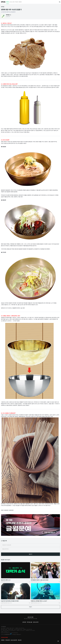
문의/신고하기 (36, 622)
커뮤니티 (17, 2)
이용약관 (3, 640)
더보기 (30, 607)
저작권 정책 (8, 640)
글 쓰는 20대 (12, 2)
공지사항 (24, 622)
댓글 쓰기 (31, 554)
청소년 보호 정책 (14, 640)
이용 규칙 (20, 640)
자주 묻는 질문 (29, 622)
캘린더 (20, 2)
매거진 (8, 2)
